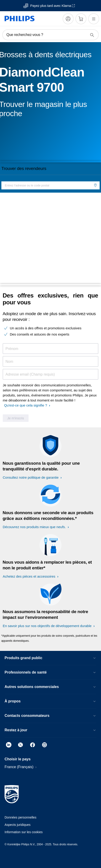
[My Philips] (68, 19)
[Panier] (81, 19)
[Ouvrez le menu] (94, 19)
